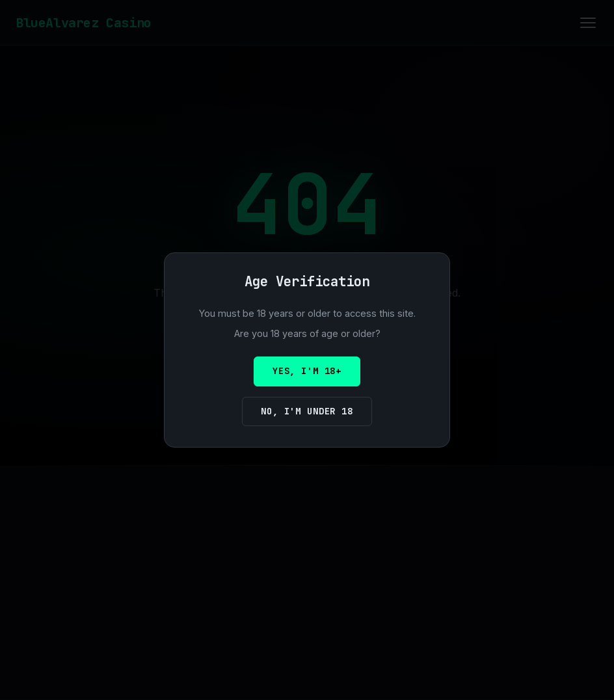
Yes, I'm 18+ (307, 371)
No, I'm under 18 (307, 411)
